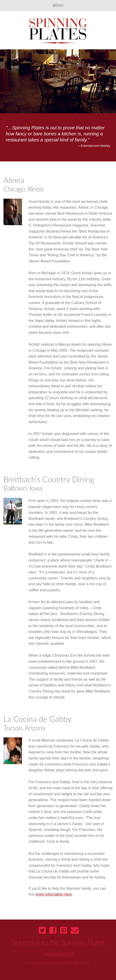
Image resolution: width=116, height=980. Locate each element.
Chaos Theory (42, 963)
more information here (54, 894)
